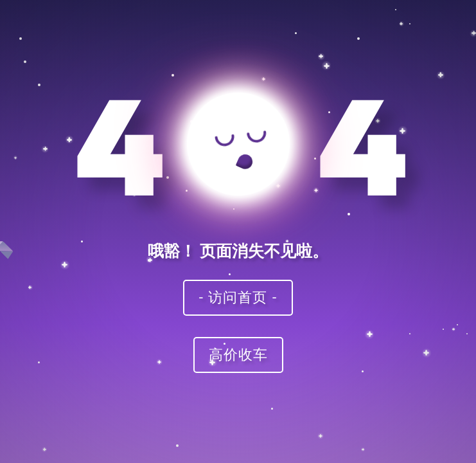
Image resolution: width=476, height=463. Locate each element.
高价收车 (238, 354)
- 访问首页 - (238, 297)
